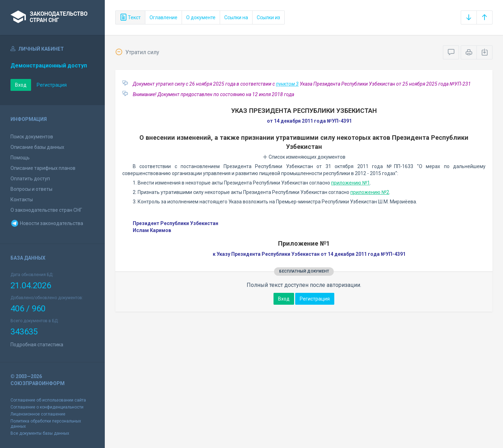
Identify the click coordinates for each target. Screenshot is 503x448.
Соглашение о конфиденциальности (47, 407)
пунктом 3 (287, 84)
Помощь (20, 158)
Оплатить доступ (30, 179)
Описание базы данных (37, 147)
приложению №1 (351, 183)
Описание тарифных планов (43, 168)
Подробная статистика (37, 345)
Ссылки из (268, 17)
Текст (130, 17)
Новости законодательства (47, 223)
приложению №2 (370, 192)
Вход (21, 85)
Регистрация (52, 85)
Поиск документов (32, 137)
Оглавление (163, 17)
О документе (201, 17)
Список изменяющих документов (304, 157)
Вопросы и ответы (31, 189)
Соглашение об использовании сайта (48, 400)
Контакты (22, 200)
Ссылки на (236, 17)
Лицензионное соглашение (38, 414)
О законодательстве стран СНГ (46, 210)
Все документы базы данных (40, 433)
